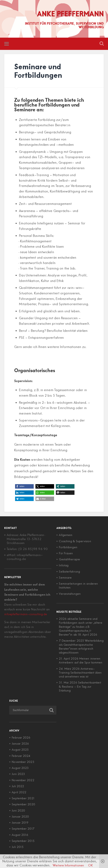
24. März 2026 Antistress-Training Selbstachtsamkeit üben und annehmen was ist (78, 681)
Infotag (64, 566)
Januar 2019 (21, 831)
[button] (24, 487)
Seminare (66, 578)
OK (92, 865)
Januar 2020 (21, 825)
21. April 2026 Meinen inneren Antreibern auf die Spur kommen (81, 667)
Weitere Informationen (68, 865)
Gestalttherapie (70, 560)
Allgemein (66, 535)
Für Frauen (66, 554)
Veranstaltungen (70, 594)
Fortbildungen (69, 548)
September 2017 (23, 837)
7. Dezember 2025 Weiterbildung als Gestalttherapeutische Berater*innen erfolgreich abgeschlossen (77, 649)
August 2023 (21, 776)
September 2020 (24, 813)
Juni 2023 (19, 782)
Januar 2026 (21, 752)
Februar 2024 (22, 764)
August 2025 (21, 758)
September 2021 (24, 807)
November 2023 (24, 770)
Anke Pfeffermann (69, 14)
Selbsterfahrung (70, 572)
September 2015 (24, 849)
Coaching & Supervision (76, 542)
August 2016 (21, 843)
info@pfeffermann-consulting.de (27, 614)
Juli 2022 (18, 794)
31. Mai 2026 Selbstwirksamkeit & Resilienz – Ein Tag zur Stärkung (81, 695)
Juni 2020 (19, 819)
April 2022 (20, 800)
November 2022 (24, 788)
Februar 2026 (22, 746)
